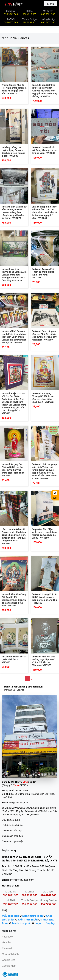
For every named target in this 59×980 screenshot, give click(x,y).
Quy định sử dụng (11, 820)
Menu (51, 4)
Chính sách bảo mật (12, 831)
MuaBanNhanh (10, 954)
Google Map (9, 966)
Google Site (8, 960)
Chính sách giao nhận (13, 841)
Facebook (7, 937)
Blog (5, 910)
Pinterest (7, 948)
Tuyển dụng (9, 850)
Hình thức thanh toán (12, 825)
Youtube (6, 942)
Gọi (55, 495)
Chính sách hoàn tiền (12, 836)
